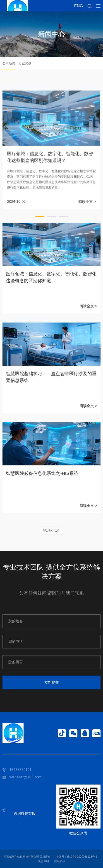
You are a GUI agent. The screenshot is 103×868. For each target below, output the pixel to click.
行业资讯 (25, 63)
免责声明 (43, 861)
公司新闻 (9, 63)
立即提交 (52, 682)
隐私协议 (60, 861)
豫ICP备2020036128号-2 (82, 857)
